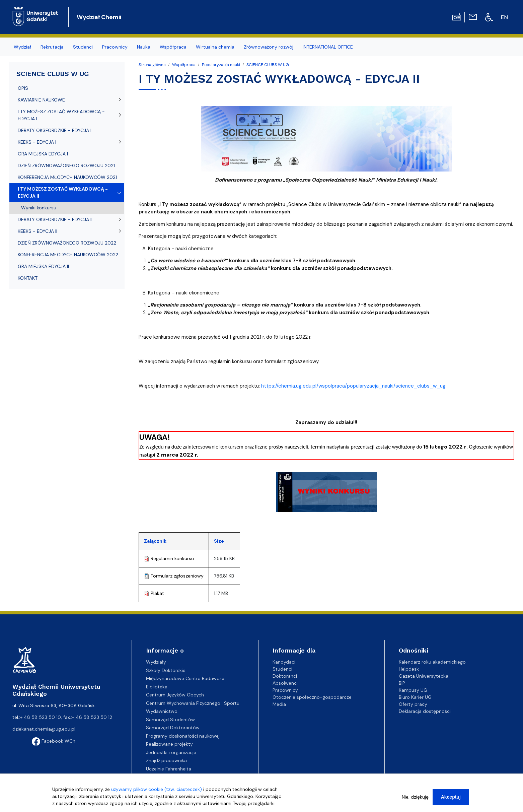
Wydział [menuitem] (22, 47)
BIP (402, 683)
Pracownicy (285, 690)
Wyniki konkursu (39, 208)
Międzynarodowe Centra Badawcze (185, 678)
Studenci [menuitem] (83, 47)
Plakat (157, 593)
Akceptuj (451, 797)
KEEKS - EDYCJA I (37, 142)
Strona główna (152, 65)
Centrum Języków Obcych (175, 695)
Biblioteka (157, 687)
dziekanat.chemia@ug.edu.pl (44, 729)
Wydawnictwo (162, 711)
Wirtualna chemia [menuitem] (215, 47)
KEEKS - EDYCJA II (38, 231)
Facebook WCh (54, 741)
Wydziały (156, 662)
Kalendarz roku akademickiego (432, 662)
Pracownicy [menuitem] (115, 47)
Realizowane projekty (169, 744)
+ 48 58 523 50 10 (41, 717)
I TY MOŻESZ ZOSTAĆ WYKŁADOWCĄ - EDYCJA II (63, 192)
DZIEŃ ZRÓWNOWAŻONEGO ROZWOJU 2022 (67, 243)
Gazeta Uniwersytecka (424, 676)
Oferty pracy (413, 704)
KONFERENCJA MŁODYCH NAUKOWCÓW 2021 (67, 177)
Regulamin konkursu (172, 558)
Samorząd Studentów (170, 720)
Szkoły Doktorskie (166, 670)
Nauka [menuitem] (144, 47)
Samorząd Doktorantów (173, 728)
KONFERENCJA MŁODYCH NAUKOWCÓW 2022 (68, 255)
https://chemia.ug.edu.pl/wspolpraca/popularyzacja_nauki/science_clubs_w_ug (353, 386)
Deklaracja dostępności (425, 711)
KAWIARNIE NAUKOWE (41, 100)
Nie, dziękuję (415, 797)
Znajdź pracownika (166, 760)
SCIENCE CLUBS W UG (268, 65)
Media (279, 704)
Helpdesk (409, 669)
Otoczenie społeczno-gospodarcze (312, 697)
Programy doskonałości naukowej (183, 736)
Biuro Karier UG (415, 697)
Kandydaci (284, 662)
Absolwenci (285, 683)
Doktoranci (285, 676)
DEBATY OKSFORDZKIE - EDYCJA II (55, 219)
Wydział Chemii (99, 17)
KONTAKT (28, 278)
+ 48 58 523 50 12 (92, 717)
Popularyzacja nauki (221, 65)
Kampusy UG (413, 690)
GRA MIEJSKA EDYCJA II (43, 266)
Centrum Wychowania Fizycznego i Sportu (193, 703)
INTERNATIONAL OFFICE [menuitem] (328, 47)
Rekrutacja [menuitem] (52, 47)
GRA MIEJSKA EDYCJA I (43, 154)
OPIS (23, 88)
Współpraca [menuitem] (173, 47)
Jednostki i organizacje (171, 752)
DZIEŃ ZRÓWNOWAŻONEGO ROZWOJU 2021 (66, 165)
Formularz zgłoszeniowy (177, 576)
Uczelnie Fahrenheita (169, 769)
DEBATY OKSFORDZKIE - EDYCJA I (55, 130)
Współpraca (184, 65)
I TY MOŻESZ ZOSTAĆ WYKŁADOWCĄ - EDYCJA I (61, 115)
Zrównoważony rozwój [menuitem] (269, 47)
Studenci (282, 669)
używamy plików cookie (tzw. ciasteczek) (157, 789)
